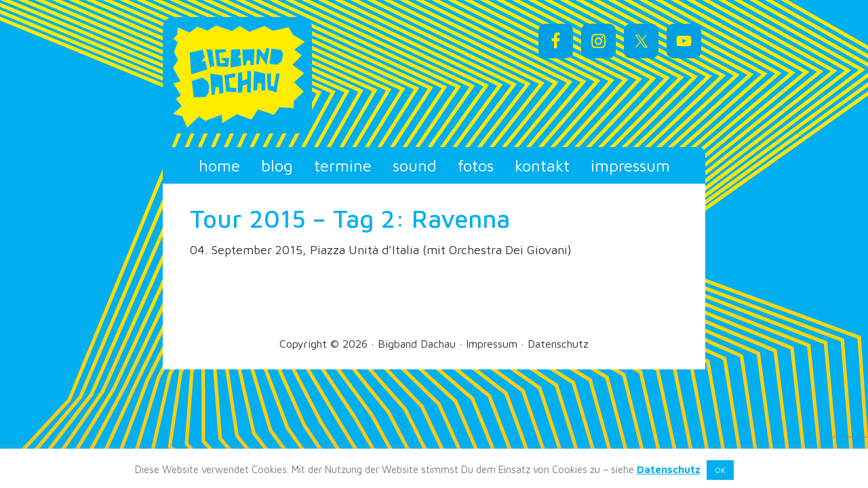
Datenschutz (558, 344)
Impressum (492, 344)
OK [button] (720, 470)
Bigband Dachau (285, 75)
